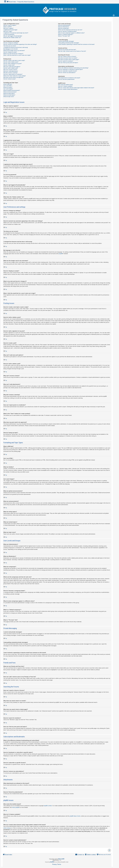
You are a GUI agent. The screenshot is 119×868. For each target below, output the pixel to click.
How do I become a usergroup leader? (67, 31)
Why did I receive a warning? (10, 73)
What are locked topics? (9, 95)
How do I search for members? (66, 61)
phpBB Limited (48, 806)
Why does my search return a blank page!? (69, 60)
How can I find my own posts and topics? (68, 63)
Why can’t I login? (8, 31)
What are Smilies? (8, 87)
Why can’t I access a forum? (10, 70)
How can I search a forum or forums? (67, 56)
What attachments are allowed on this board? (69, 78)
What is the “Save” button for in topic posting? (15, 76)
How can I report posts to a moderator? (13, 74)
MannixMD (61, 859)
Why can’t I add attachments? (11, 71)
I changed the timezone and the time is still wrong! (16, 47)
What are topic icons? (9, 97)
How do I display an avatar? (10, 52)
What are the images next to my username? (14, 51)
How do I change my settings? (11, 43)
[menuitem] (90, 855)
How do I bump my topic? (10, 79)
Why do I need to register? (10, 25)
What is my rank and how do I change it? (13, 54)
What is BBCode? (8, 84)
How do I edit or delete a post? (11, 62)
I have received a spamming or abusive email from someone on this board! (76, 44)
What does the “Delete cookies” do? (12, 38)
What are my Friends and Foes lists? (67, 50)
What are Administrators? (64, 25)
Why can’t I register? (8, 28)
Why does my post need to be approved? (13, 77)
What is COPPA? (8, 27)
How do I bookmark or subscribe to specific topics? (70, 69)
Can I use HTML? (8, 86)
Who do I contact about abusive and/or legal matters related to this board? (76, 88)
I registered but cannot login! (10, 30)
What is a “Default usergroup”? (66, 34)
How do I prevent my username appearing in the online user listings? (20, 44)
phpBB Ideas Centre (75, 816)
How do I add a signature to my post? (13, 64)
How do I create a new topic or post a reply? (14, 60)
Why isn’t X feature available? (65, 86)
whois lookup (7, 828)
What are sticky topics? (9, 93)
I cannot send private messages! (66, 41)
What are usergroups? (64, 28)
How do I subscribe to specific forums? (68, 71)
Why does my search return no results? (68, 58)
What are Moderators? (64, 27)
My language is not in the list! (11, 49)
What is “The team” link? (64, 36)
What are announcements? (10, 92)
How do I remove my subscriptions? (67, 73)
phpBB (61, 254)
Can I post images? (8, 89)
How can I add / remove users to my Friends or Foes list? (72, 51)
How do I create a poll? (9, 65)
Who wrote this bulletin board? (66, 85)
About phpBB (16, 807)
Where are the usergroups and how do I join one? (70, 30)
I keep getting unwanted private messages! (69, 43)
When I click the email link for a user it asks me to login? (17, 55)
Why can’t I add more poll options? (12, 67)
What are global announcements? (12, 90)
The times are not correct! (10, 46)
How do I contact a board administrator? (68, 89)
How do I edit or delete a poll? (11, 68)
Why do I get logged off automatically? (13, 36)
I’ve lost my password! (9, 34)
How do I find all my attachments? (66, 79)
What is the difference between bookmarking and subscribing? (73, 68)
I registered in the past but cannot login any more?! (16, 33)
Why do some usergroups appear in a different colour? (71, 33)
